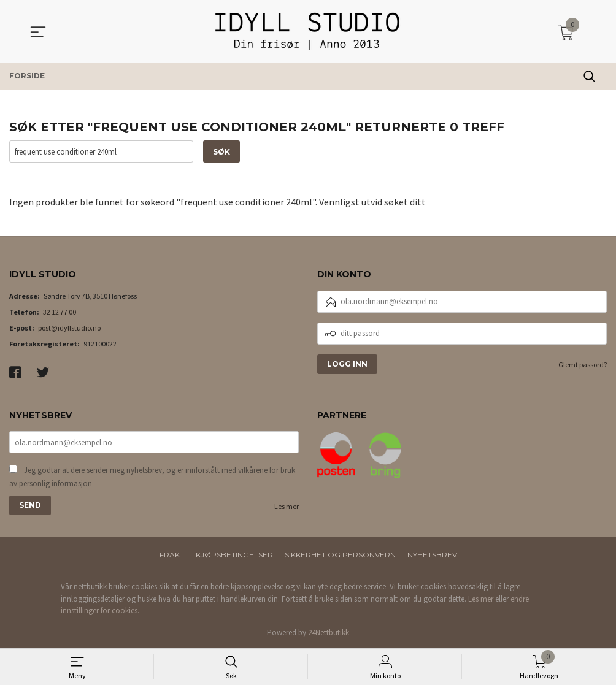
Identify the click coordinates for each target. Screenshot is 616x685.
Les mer (287, 506)
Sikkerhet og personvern (340, 555)
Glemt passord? (583, 365)
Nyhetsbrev (432, 555)
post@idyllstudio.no (69, 328)
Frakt (172, 555)
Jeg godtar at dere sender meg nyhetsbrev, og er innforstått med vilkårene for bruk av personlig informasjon (152, 477)
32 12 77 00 (60, 312)
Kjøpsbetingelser (234, 555)
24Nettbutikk (329, 633)
